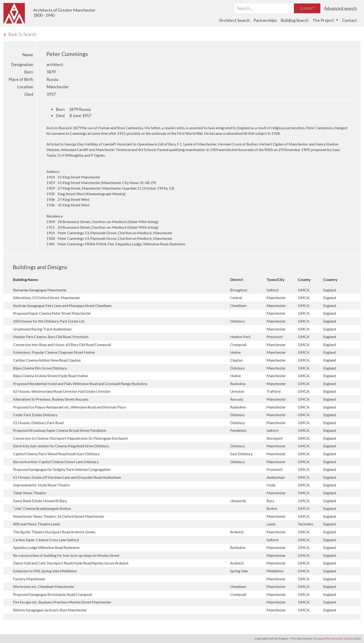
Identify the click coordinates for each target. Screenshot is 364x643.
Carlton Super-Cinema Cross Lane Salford (46, 540)
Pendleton (239, 430)
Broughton (239, 290)
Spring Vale (239, 571)
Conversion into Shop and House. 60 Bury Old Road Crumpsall (62, 345)
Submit (307, 8)
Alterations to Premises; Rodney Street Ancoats (51, 399)
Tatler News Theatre (29, 493)
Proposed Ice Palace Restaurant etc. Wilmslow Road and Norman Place (69, 407)
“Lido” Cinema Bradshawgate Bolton (42, 508)
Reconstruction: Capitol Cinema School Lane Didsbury (56, 462)
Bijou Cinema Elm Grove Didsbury (40, 368)
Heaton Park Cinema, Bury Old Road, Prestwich (51, 337)
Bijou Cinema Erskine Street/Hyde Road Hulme (50, 376)
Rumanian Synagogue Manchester (40, 290)
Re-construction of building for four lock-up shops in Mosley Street (66, 555)
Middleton (275, 571)
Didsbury (238, 321)
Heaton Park (241, 337)
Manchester (276, 298)
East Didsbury (242, 454)
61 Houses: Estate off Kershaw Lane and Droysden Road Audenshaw (67, 477)
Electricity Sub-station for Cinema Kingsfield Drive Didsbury (61, 446)
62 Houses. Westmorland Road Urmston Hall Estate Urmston (62, 391)
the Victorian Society (339, 638)
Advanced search (340, 8)
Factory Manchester (29, 579)
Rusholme (238, 384)
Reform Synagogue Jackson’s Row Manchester (50, 610)
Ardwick (237, 532)
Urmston (237, 391)
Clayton (237, 360)
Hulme (236, 352)
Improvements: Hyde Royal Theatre (41, 485)
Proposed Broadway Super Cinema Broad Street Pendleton (60, 430)
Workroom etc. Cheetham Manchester (44, 586)
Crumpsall (239, 345)
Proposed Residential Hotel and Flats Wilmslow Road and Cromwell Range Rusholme (80, 384)
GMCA (304, 290)
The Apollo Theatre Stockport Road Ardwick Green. (54, 532)
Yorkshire (306, 524)
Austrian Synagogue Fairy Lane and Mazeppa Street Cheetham (62, 305)
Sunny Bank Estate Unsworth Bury (40, 501)
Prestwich (275, 337)
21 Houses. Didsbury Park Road (38, 423)
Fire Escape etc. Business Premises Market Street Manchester (62, 602)
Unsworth (238, 501)
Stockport (275, 438)
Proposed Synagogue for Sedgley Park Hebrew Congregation (62, 469)
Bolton (272, 508)
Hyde (271, 485)
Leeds (271, 524)
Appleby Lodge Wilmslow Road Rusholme (46, 547)
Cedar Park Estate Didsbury (35, 415)
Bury (271, 501)
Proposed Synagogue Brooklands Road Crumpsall (52, 594)
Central (236, 298)
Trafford (274, 391)
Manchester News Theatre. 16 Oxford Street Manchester (59, 516)
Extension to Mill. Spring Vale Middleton (45, 571)
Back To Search (20, 34)
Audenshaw (276, 477)
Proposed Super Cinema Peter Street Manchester (52, 313)
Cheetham (239, 305)
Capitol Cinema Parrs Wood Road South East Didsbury (56, 454)
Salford (273, 290)
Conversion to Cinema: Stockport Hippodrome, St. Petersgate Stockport (70, 438)
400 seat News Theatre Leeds (37, 524)
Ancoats (237, 399)
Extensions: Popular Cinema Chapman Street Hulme (54, 352)
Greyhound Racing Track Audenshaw (42, 329)
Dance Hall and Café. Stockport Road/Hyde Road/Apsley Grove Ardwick (71, 563)
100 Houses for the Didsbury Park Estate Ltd (49, 321)
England (330, 290)
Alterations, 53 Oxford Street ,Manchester (47, 298)
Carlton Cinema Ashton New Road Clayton (47, 360)
